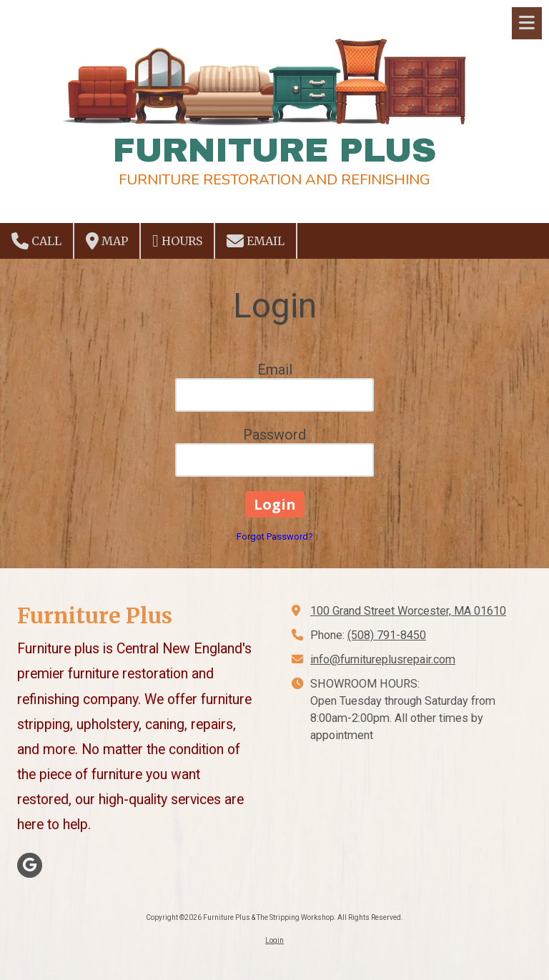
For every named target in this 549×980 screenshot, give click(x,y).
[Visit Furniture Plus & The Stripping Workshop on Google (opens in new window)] (30, 865)
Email (256, 241)
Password (274, 435)
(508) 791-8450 (387, 635)
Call (36, 241)
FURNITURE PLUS (274, 150)
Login (274, 940)
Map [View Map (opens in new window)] (107, 241)
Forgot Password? (275, 536)
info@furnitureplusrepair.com (383, 659)
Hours (177, 241)
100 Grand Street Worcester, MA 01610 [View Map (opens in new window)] (408, 611)
